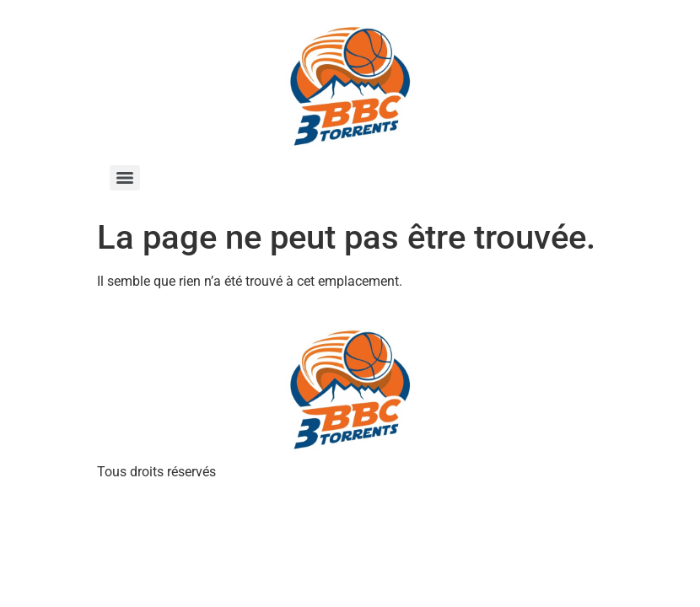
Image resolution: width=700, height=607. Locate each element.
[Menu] (125, 178)
